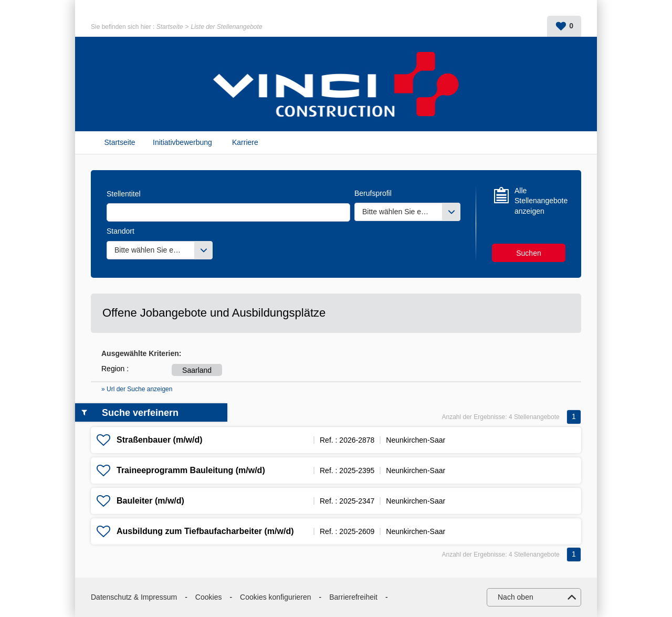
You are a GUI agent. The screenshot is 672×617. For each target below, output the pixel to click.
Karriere (245, 142)
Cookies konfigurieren (275, 597)
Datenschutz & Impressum (134, 597)
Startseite (170, 27)
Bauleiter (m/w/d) (150, 501)
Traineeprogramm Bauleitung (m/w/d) (191, 470)
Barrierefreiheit (353, 597)
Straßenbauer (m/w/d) (160, 440)
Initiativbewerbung (182, 142)
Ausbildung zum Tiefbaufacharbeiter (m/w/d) (205, 531)
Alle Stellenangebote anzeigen (540, 201)
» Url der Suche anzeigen (137, 389)
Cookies (209, 597)
